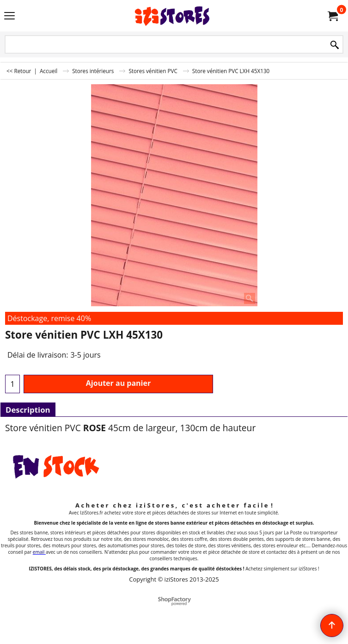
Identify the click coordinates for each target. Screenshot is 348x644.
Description (28, 410)
